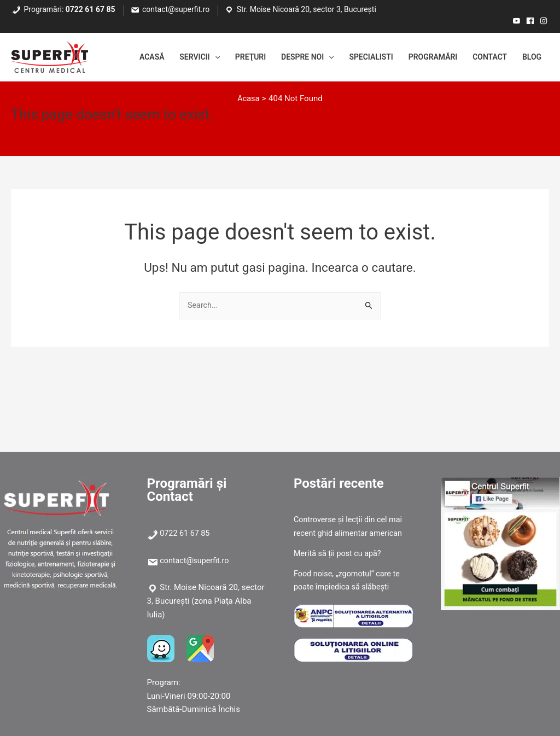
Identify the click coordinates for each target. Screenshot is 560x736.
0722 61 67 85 (91, 9)
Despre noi (290, 57)
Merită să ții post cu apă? (339, 553)
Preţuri (228, 57)
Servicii (174, 57)
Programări (424, 57)
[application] (190, 57)
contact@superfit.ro (176, 9)
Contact (486, 57)
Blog (530, 57)
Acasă (122, 57)
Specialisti (358, 57)
